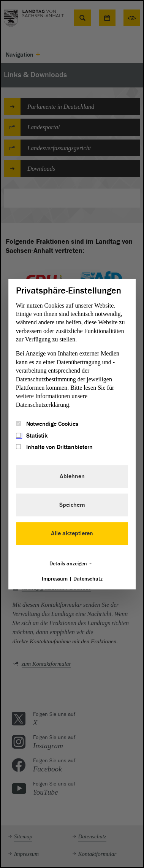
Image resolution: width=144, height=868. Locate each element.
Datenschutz (88, 579)
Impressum (55, 579)
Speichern (72, 505)
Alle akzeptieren (72, 533)
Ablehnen (72, 476)
